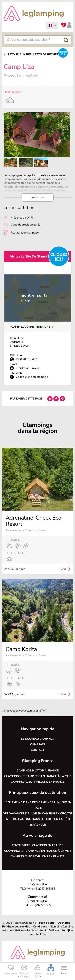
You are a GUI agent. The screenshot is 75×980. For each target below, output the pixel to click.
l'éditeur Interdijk (60, 930)
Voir (66, 569)
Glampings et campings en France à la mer (37, 776)
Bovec (42, 530)
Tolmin (30, 530)
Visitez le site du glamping (31, 256)
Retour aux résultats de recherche (36, 54)
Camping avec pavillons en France (38, 782)
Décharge (64, 923)
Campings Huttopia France (38, 771)
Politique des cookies (16, 927)
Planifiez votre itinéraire (30, 327)
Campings (38, 744)
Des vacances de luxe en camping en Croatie (38, 814)
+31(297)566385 (45, 889)
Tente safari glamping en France (37, 845)
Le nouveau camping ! (37, 739)
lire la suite (38, 197)
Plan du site (47, 923)
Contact (38, 750)
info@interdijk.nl (37, 884)
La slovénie (13, 530)
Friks (43, 934)
